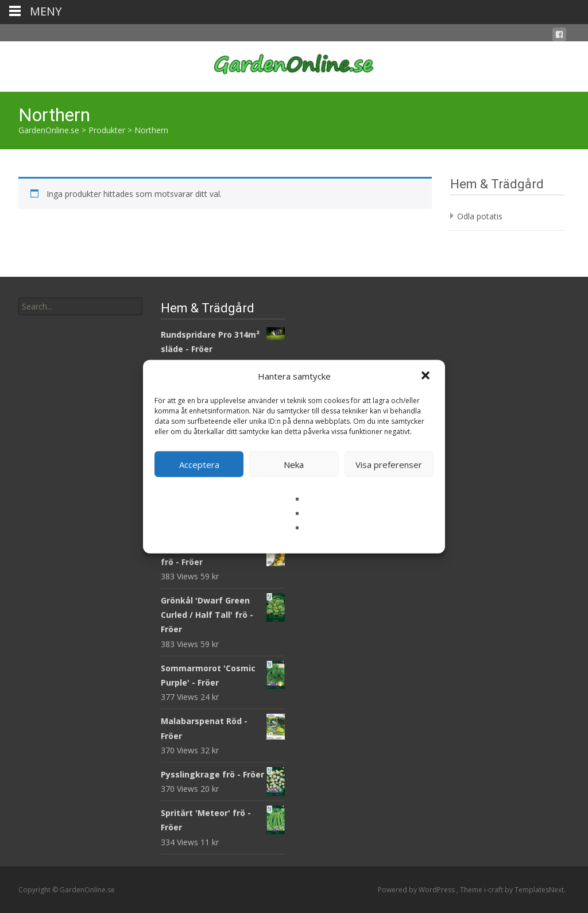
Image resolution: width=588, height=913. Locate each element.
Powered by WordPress (417, 890)
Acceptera (199, 464)
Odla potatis (480, 216)
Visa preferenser (389, 464)
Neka (294, 464)
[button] (427, 376)
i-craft (494, 890)
